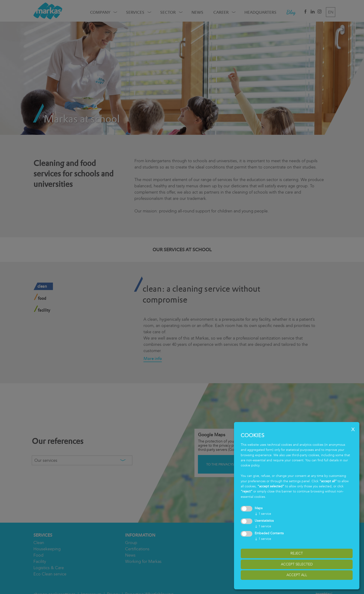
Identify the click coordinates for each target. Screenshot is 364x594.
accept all (297, 575)
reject (297, 553)
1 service (263, 514)
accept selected (297, 564)
